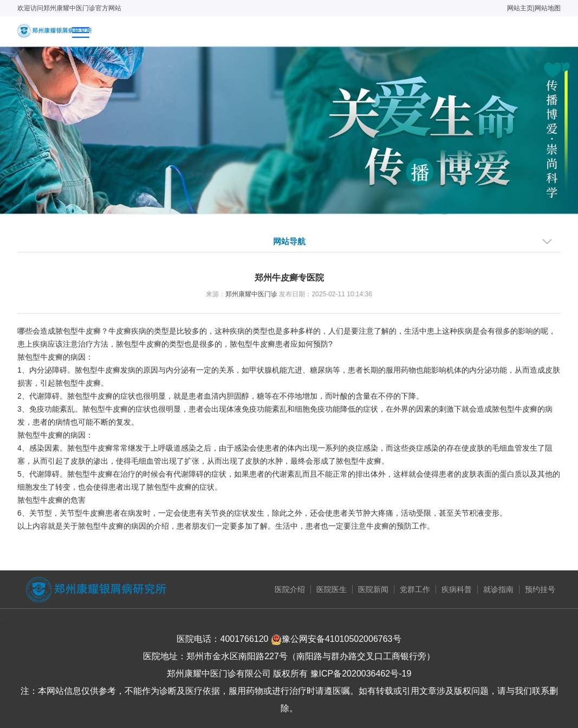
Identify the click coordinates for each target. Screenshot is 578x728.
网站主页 (520, 8)
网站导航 (289, 241)
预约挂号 (540, 589)
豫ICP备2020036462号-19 (361, 674)
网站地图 (548, 8)
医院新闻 (373, 589)
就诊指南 (498, 589)
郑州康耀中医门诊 (251, 294)
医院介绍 (290, 589)
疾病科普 (457, 589)
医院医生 (332, 589)
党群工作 (415, 589)
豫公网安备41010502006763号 (336, 639)
